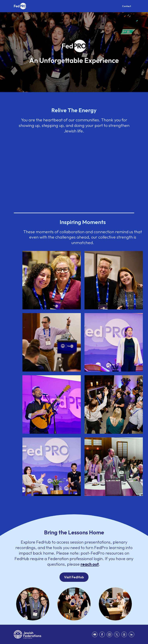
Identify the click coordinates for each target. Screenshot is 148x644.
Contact (127, 6)
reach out (90, 564)
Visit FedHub (74, 577)
